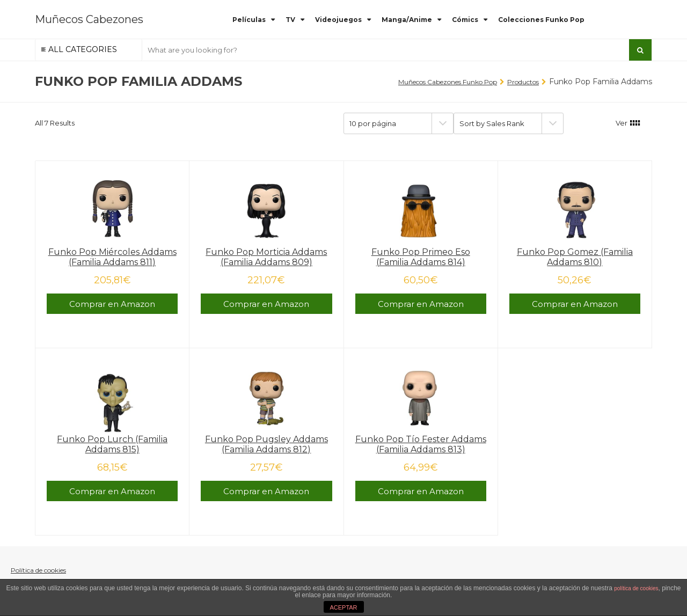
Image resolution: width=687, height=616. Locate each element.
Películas (249, 20)
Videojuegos (338, 20)
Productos (523, 82)
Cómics (465, 20)
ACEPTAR (343, 607)
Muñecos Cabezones (89, 19)
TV (290, 20)
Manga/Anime (407, 20)
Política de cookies (38, 570)
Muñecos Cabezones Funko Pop (448, 82)
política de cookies (636, 588)
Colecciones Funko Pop (541, 20)
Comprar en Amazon (112, 304)
